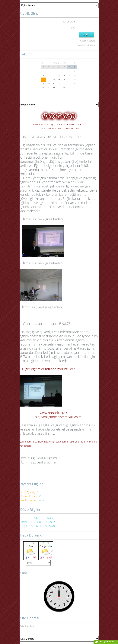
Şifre (73, 28)
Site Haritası (27, 626)
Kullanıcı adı (69, 22)
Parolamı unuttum (87, 41)
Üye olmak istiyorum (86, 45)
